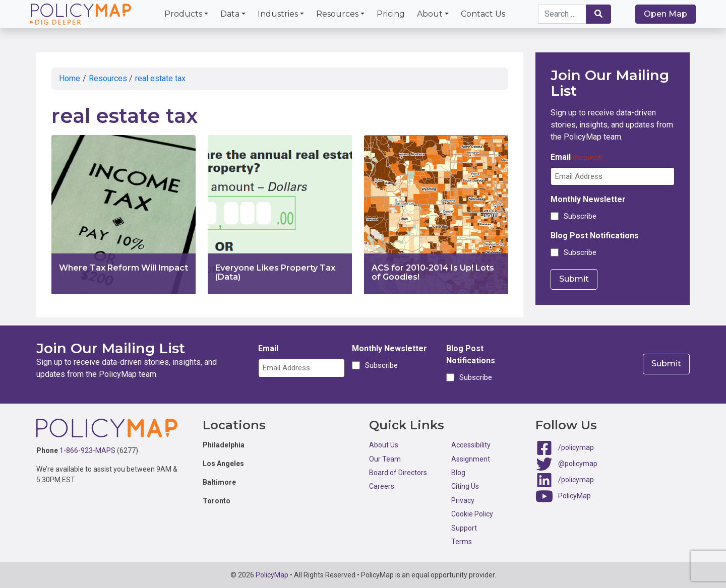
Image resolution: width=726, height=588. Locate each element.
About (430, 14)
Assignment (471, 459)
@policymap (578, 464)
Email (576, 157)
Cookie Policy (472, 514)
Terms (462, 542)
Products (183, 14)
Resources (337, 14)
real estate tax (160, 78)
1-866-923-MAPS (87, 450)
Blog (458, 473)
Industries (278, 14)
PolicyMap (574, 496)
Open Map (665, 14)
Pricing (391, 14)
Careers (382, 486)
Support (464, 528)
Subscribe (580, 216)
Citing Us (465, 486)
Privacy (463, 500)
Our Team (385, 459)
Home (70, 78)
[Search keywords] (562, 14)
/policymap (576, 447)
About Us (384, 445)
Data (230, 14)
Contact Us (483, 14)
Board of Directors (398, 473)
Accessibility (471, 445)
